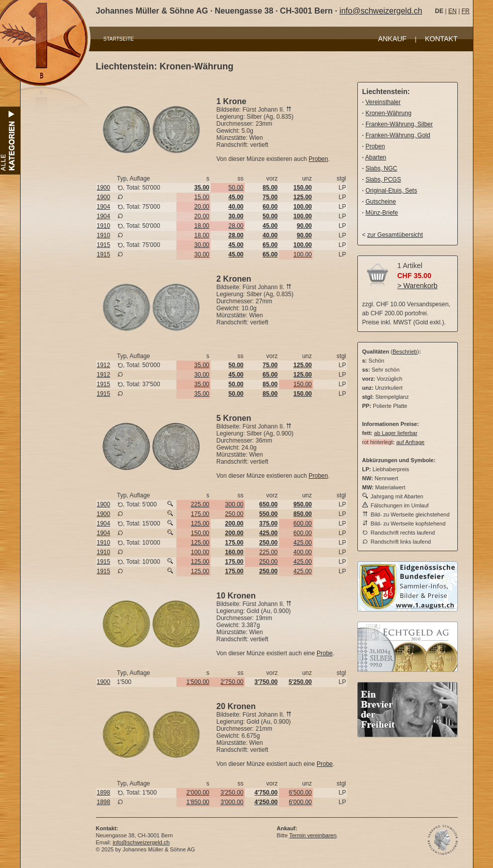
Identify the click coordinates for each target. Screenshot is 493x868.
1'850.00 (198, 802)
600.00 (303, 524)
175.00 (200, 514)
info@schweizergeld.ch (381, 11)
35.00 (202, 365)
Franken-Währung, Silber (399, 124)
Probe (325, 653)
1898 (104, 793)
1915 (104, 245)
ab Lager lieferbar (396, 433)
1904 (104, 207)
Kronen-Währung (388, 113)
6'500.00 (301, 793)
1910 (104, 226)
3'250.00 (232, 793)
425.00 (303, 543)
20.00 (202, 207)
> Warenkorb (418, 286)
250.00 (234, 514)
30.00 (202, 245)
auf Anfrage (410, 442)
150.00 (303, 384)
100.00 (303, 254)
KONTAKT (441, 39)
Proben (318, 159)
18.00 (202, 226)
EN (453, 11)
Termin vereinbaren (313, 835)
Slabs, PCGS (383, 180)
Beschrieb (405, 352)
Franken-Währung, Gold (398, 135)
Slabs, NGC (381, 168)
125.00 (200, 524)
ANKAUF (392, 39)
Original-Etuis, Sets (391, 191)
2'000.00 (198, 793)
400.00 (303, 552)
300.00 (234, 504)
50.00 (236, 188)
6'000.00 (301, 802)
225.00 (200, 504)
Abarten (376, 157)
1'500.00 (198, 682)
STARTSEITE (119, 39)
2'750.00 (232, 682)
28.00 (236, 226)
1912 (104, 365)
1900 (104, 188)
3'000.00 (232, 802)
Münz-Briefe (382, 213)
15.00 (202, 197)
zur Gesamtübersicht (395, 235)
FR (465, 11)
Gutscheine (381, 202)
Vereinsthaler (383, 102)
